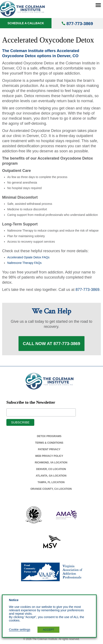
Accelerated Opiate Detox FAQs (28, 257)
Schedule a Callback (26, 23)
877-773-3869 (80, 24)
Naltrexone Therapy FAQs (24, 263)
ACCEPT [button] (48, 630)
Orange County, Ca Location (51, 489)
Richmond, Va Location (51, 463)
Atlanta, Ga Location (51, 476)
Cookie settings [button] (20, 630)
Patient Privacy (49, 449)
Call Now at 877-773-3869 (51, 344)
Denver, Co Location (51, 469)
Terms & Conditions (49, 443)
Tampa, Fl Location (51, 482)
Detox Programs (49, 436)
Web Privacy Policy (49, 456)
